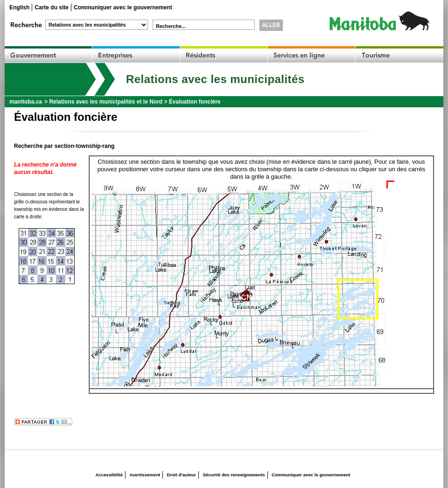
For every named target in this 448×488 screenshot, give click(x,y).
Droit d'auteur (182, 475)
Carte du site (52, 7)
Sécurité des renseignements (234, 475)
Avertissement (145, 475)
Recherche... (171, 26)
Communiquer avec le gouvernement (123, 7)
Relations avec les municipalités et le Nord (106, 102)
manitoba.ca (26, 102)
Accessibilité (109, 475)
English (19, 7)
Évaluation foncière (195, 102)
